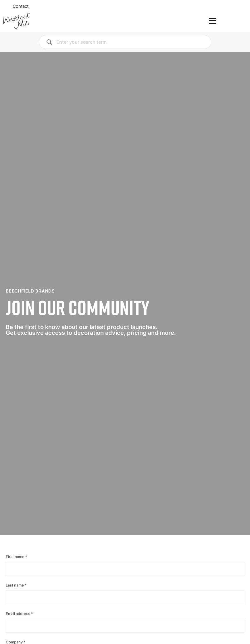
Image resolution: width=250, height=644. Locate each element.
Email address (18, 614)
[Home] (36, 21)
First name (15, 557)
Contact (21, 6)
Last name (15, 585)
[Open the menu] (213, 21)
